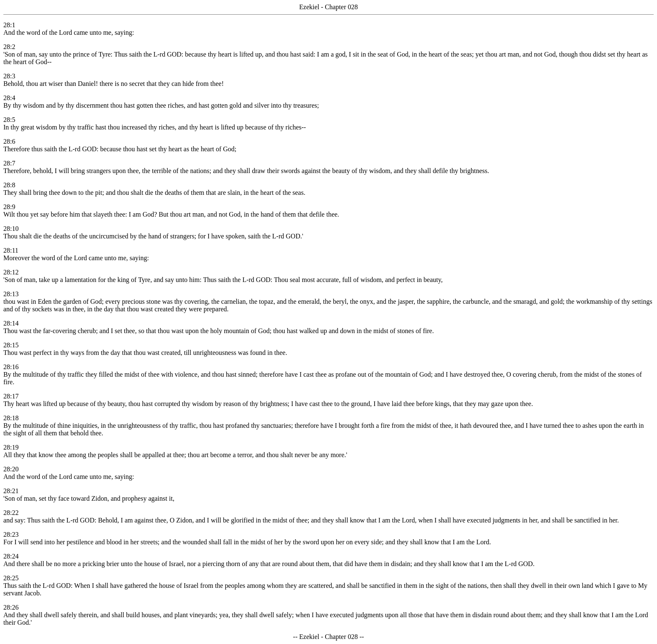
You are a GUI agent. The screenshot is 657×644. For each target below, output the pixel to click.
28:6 (9, 141)
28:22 (11, 513)
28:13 (11, 294)
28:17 (11, 396)
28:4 (9, 98)
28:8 (9, 185)
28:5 (9, 120)
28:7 (9, 163)
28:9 (9, 207)
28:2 (9, 47)
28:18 (11, 418)
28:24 (11, 556)
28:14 (11, 323)
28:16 (11, 367)
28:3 (9, 76)
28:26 (11, 607)
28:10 (11, 229)
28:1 (9, 25)
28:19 (11, 447)
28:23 (11, 534)
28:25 (11, 578)
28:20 (11, 469)
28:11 (11, 250)
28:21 (11, 491)
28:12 (11, 272)
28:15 (11, 345)
